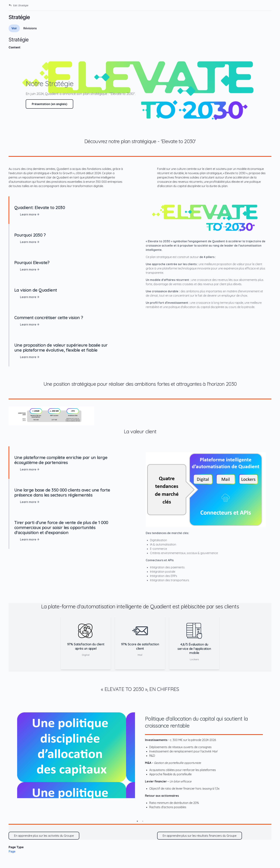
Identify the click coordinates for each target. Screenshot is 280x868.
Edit (21, 5)
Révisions (30, 28)
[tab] (74, 210)
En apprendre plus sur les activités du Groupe (44, 836)
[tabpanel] (140, 761)
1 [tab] (137, 821)
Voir (14, 28)
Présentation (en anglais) (49, 104)
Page (12, 851)
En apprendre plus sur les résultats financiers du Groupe (200, 836)
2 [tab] (143, 821)
